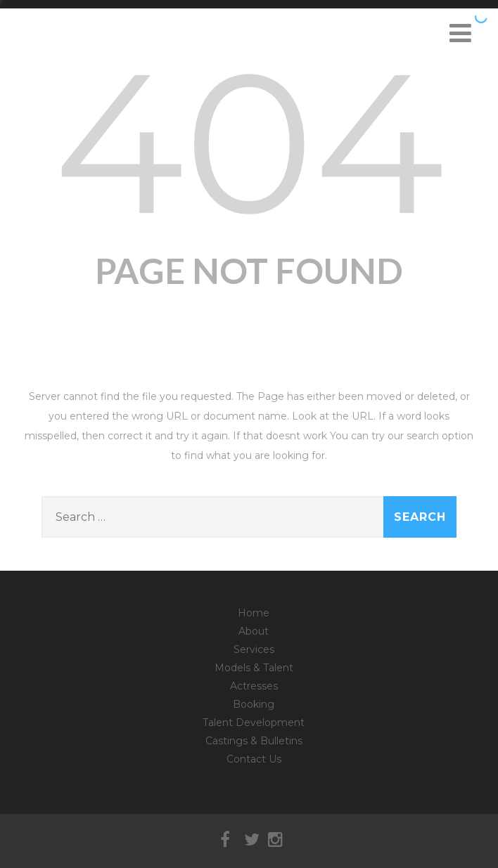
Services (254, 649)
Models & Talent (254, 668)
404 (249, 142)
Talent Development (254, 723)
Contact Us (254, 759)
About (254, 631)
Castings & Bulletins (254, 741)
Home (254, 613)
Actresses (254, 686)
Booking (254, 704)
